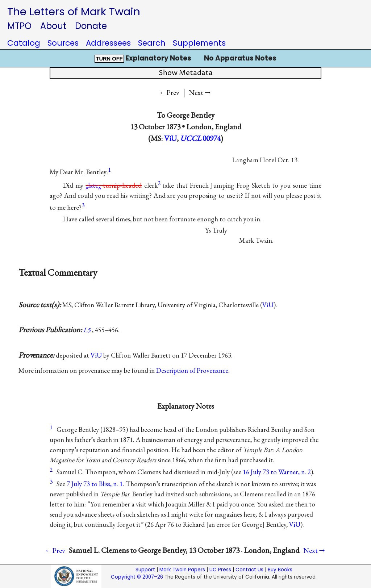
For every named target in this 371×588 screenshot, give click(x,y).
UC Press (220, 570)
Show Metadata (186, 73)
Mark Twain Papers (182, 570)
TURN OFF (109, 59)
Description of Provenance (192, 370)
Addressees (108, 43)
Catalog (24, 43)
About (53, 26)
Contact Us (249, 570)
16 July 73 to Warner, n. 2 (277, 472)
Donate (91, 26)
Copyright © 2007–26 (137, 577)
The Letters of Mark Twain (74, 11)
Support (145, 570)
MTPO (19, 26)
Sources (63, 43)
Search (152, 43)
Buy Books (280, 570)
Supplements (199, 43)
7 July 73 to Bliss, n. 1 (95, 484)
